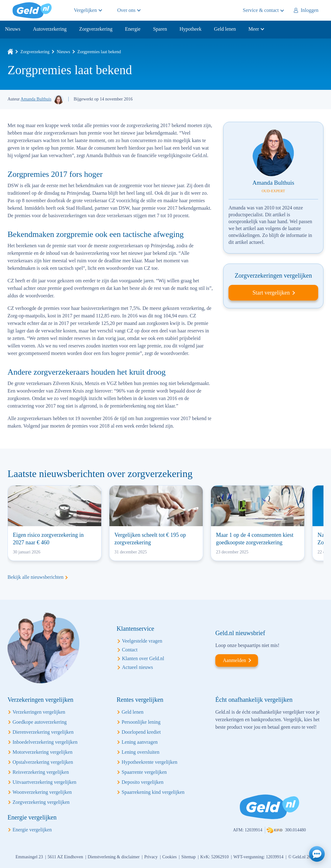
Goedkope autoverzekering (40, 722)
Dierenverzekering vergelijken (43, 732)
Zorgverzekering (96, 29)
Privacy (151, 857)
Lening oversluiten (140, 752)
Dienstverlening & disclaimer (114, 857)
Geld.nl (32, 10)
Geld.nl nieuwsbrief (240, 633)
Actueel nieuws (137, 667)
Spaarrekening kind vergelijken (153, 792)
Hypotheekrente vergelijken (150, 762)
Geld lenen (225, 29)
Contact (130, 650)
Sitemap (188, 857)
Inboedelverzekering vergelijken (45, 742)
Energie (133, 29)
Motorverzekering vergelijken (42, 752)
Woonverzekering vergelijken (42, 792)
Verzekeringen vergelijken (39, 712)
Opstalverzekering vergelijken (43, 762)
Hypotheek (191, 29)
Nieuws (13, 29)
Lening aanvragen (140, 742)
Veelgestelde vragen (142, 641)
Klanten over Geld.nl (143, 658)
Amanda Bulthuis (36, 99)
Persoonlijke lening (141, 722)
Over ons (126, 10)
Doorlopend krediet (141, 732)
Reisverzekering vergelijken (41, 772)
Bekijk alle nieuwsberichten (36, 577)
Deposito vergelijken (142, 782)
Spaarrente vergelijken (144, 772)
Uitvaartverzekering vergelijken (45, 782)
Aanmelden (234, 660)
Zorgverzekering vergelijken (41, 802)
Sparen (160, 29)
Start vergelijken (271, 293)
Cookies (170, 857)
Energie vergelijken (32, 830)
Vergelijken (85, 10)
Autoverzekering (50, 29)
